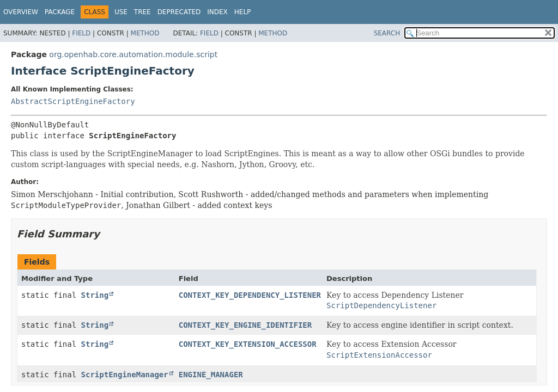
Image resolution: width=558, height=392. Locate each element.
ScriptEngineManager (125, 375)
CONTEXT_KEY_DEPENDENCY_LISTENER (250, 295)
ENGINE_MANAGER (211, 375)
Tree (142, 12)
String (95, 295)
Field (81, 33)
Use (121, 12)
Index (217, 12)
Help (243, 12)
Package (60, 12)
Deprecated (179, 12)
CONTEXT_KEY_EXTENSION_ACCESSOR (248, 344)
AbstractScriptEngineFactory (73, 101)
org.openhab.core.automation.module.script (133, 54)
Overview (21, 12)
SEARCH (387, 33)
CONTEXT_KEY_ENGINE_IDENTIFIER (245, 325)
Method (145, 33)
